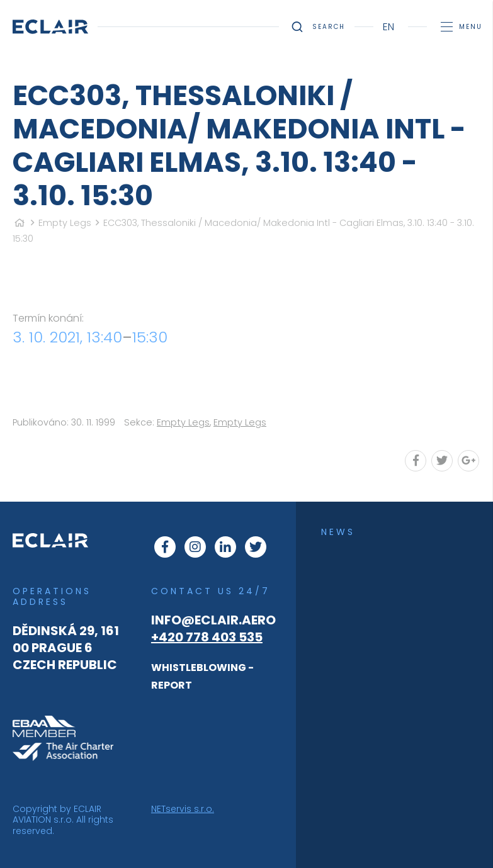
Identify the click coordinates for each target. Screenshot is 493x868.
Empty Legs (65, 223)
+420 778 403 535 (207, 637)
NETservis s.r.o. (183, 809)
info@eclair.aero (213, 620)
